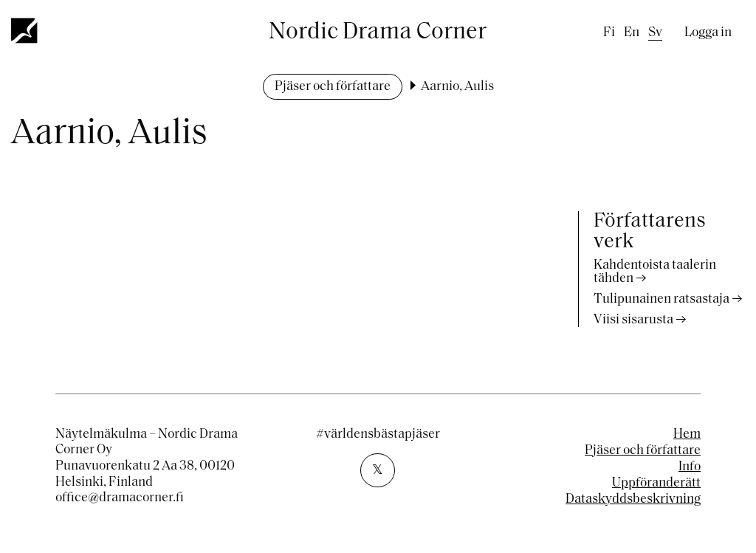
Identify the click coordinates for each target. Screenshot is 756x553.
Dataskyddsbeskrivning (633, 499)
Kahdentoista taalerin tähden (655, 272)
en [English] (632, 33)
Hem (687, 434)
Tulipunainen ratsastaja (661, 299)
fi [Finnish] (609, 33)
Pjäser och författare (333, 87)
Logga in (708, 33)
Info (690, 467)
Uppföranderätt (656, 483)
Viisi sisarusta (633, 320)
